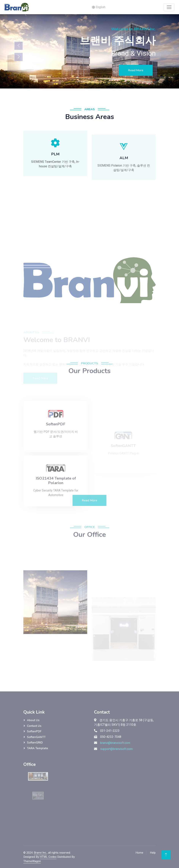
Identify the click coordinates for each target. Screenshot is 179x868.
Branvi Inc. (40, 853)
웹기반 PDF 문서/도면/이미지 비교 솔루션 (56, 454)
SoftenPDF (34, 731)
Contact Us (34, 726)
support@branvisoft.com (116, 749)
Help (153, 853)
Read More (136, 70)
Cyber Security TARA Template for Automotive (56, 513)
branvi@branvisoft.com (115, 743)
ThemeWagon (32, 861)
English (99, 7)
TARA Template (38, 748)
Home (139, 853)
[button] (55, 157)
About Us (33, 720)
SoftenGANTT (36, 737)
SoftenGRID (35, 743)
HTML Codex (48, 857)
